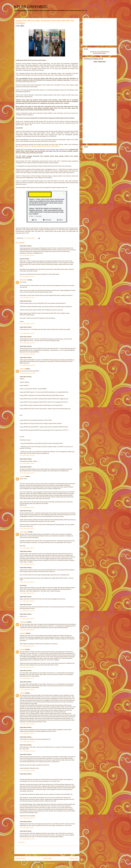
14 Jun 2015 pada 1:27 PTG (27, 473)
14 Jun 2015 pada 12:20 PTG (27, 354)
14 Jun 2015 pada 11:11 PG (27, 276)
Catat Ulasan (21, 842)
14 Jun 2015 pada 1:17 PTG (27, 463)
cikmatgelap (23, 622)
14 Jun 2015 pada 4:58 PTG (27, 630)
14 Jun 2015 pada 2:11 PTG (27, 528)
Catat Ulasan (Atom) (49, 863)
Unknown (22, 369)
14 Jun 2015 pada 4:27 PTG (27, 611)
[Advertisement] (47, 850)
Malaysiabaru (23, 280)
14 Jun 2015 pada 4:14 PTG (27, 593)
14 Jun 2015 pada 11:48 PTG (27, 771)
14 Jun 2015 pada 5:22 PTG (27, 646)
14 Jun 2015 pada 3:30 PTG (27, 564)
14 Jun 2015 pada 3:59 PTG (27, 582)
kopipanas (23, 633)
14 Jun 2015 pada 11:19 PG (27, 324)
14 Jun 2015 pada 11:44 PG (27, 343)
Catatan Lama (74, 858)
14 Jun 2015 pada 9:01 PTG (27, 741)
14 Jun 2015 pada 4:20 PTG (27, 601)
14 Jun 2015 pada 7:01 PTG (27, 678)
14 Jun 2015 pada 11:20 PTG (27, 751)
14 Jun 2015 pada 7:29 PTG (27, 724)
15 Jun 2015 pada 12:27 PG (27, 818)
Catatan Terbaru (21, 858)
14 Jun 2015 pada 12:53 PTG (27, 365)
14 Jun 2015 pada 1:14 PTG (27, 455)
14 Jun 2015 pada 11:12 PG (27, 298)
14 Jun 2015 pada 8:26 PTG (27, 734)
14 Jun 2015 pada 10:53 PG (27, 255)
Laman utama (47, 858)
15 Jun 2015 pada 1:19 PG (27, 828)
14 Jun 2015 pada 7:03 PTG (27, 690)
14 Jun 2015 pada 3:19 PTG (27, 548)
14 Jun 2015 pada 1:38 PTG (27, 507)
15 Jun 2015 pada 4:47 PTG (27, 839)
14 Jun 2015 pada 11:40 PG (27, 333)
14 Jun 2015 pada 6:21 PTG (27, 667)
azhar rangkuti (24, 532)
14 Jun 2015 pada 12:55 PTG (27, 373)
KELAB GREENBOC (31, 7)
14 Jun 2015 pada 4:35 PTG (27, 619)
